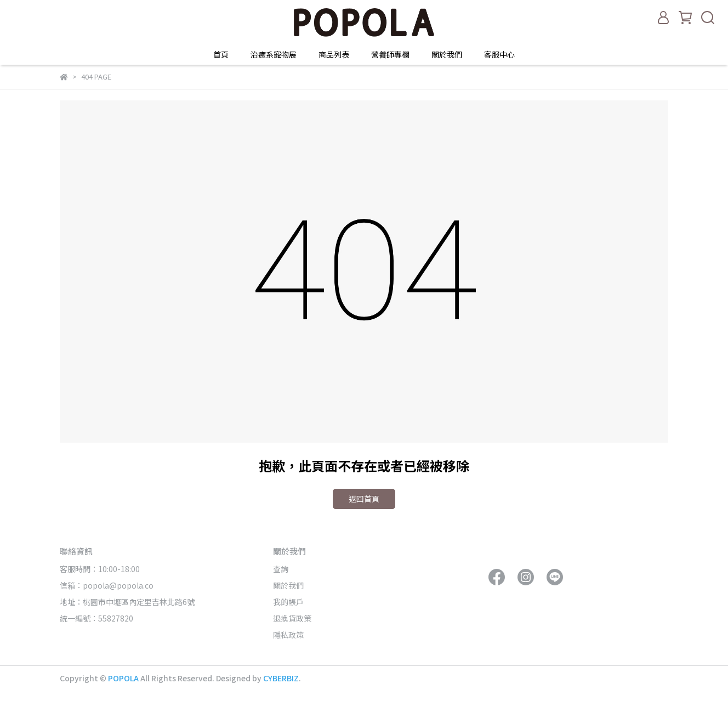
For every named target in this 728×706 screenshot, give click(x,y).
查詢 (281, 569)
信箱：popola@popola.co (107, 585)
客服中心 (499, 54)
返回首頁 (364, 499)
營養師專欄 (390, 54)
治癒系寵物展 (274, 54)
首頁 (221, 54)
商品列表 (334, 54)
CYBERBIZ (281, 678)
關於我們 (447, 54)
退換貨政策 (292, 618)
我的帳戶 (288, 602)
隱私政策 (288, 635)
